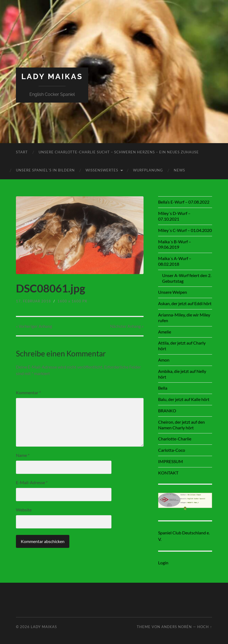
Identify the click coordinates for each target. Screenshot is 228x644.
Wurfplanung (148, 170)
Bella (163, 388)
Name (23, 455)
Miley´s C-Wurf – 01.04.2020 (185, 230)
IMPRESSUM (171, 461)
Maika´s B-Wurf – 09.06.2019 (175, 244)
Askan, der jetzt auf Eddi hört (185, 303)
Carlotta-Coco (172, 450)
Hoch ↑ (205, 627)
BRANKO (167, 411)
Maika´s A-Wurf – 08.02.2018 (175, 261)
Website (24, 510)
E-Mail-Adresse (32, 482)
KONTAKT (168, 473)
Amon (164, 360)
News (179, 170)
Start (22, 152)
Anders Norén (177, 627)
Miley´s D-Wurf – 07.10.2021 (174, 216)
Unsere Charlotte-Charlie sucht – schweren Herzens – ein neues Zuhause (119, 152)
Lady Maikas (52, 77)
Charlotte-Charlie (175, 439)
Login (163, 563)
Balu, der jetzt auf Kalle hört (184, 399)
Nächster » (127, 326)
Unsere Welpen (173, 292)
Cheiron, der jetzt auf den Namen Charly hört (181, 425)
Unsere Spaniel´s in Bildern (45, 170)
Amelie (165, 332)
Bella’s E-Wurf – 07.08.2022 (184, 202)
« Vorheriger (34, 326)
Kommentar (28, 392)
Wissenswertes (102, 170)
